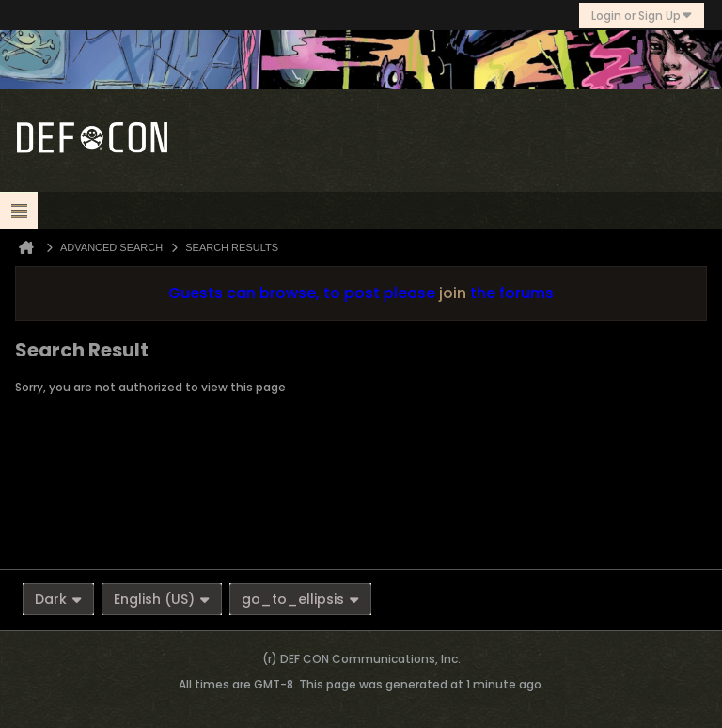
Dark (58, 599)
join (453, 293)
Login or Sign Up (642, 16)
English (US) (162, 599)
